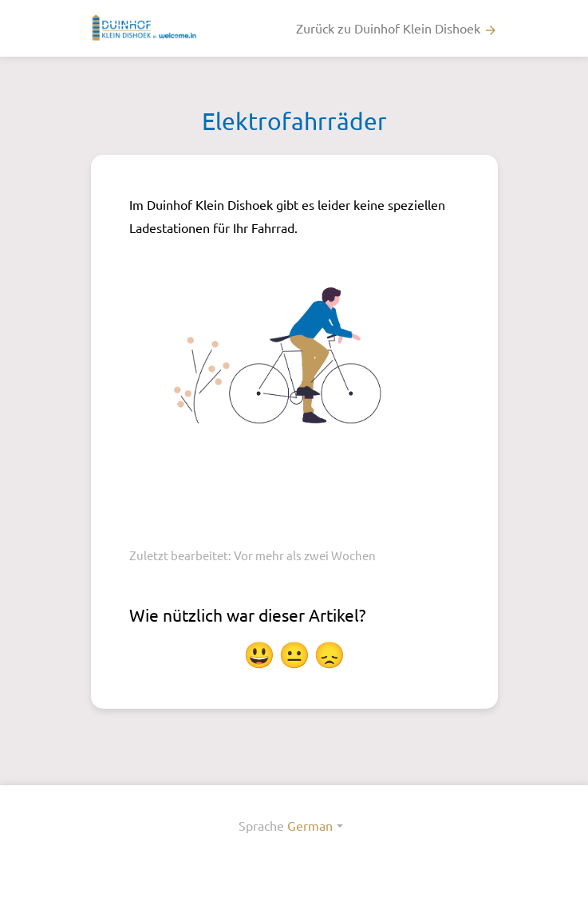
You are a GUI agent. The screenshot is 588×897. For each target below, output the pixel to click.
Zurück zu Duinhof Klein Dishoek (397, 29)
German (310, 825)
